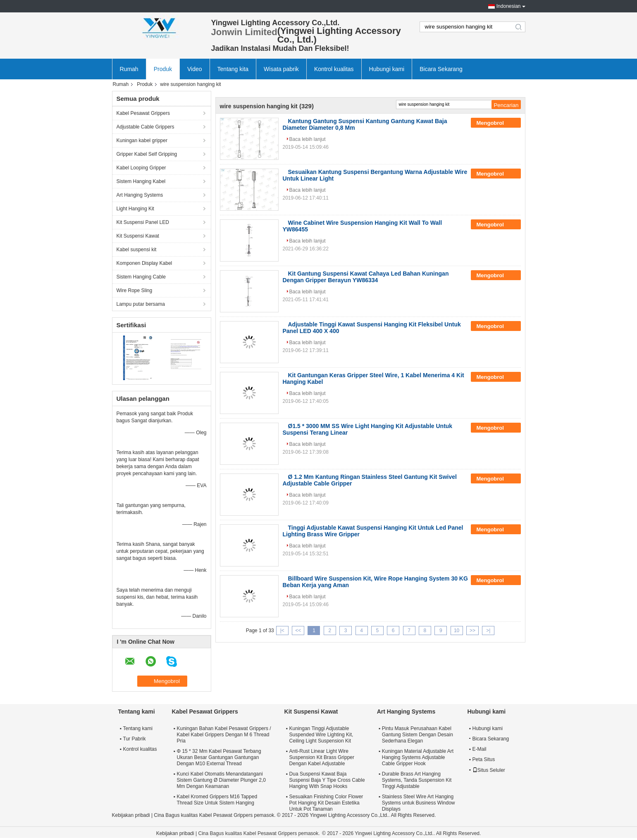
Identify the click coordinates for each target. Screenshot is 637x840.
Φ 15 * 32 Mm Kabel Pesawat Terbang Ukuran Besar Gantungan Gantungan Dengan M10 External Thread (219, 757)
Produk (163, 69)
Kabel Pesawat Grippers (143, 113)
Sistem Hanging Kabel (141, 181)
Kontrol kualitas (334, 69)
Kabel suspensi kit (137, 250)
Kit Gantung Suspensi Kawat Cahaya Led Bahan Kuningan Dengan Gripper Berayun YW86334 (366, 277)
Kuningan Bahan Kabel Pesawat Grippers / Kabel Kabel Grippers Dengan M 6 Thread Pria (224, 735)
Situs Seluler (489, 770)
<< (298, 631)
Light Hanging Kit (135, 209)
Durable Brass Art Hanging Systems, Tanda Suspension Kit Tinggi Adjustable (417, 780)
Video (195, 69)
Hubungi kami (387, 69)
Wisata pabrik (281, 69)
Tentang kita (233, 69)
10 (457, 631)
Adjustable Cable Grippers (146, 127)
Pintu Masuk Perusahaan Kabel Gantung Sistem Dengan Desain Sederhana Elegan (418, 735)
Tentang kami (138, 728)
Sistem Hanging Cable (141, 277)
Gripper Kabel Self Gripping (147, 154)
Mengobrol (496, 123)
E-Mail (480, 749)
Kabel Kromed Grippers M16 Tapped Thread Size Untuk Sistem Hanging (217, 800)
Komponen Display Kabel (144, 263)
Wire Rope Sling (135, 290)
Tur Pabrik (135, 739)
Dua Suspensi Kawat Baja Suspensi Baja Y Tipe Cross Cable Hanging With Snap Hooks (327, 780)
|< (282, 631)
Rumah (129, 69)
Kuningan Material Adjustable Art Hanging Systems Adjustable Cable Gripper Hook (418, 757)
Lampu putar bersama (141, 304)
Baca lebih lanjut (308, 139)
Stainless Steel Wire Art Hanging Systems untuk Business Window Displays (419, 803)
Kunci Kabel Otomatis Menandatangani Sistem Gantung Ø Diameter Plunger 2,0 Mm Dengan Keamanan (221, 780)
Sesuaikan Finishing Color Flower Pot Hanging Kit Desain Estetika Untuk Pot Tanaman (326, 803)
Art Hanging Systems (140, 195)
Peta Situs (484, 759)
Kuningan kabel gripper (142, 140)
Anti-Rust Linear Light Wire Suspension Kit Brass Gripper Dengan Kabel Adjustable (322, 757)
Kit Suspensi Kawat (138, 236)
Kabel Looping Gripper (141, 168)
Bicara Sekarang (441, 69)
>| (488, 631)
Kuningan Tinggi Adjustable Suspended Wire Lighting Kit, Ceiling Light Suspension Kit (321, 735)
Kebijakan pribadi (131, 815)
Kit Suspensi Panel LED (143, 222)
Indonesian (509, 6)
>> (472, 631)
